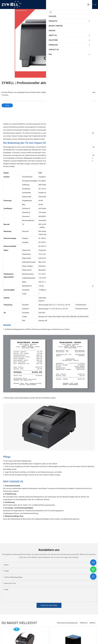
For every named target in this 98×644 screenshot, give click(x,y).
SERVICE (92, 623)
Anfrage (7, 105)
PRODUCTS (84, 623)
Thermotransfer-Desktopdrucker (67, 623)
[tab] (49, 119)
